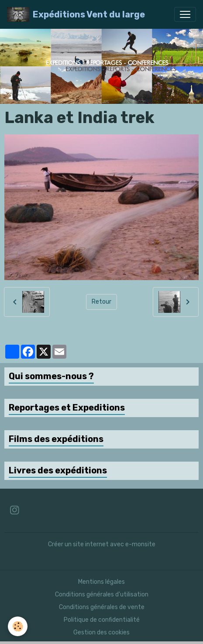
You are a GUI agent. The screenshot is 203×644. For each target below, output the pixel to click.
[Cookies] (18, 626)
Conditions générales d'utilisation (102, 594)
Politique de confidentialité (102, 620)
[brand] (76, 14)
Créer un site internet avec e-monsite (102, 544)
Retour (101, 302)
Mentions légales (101, 582)
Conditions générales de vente (102, 607)
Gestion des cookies (101, 632)
